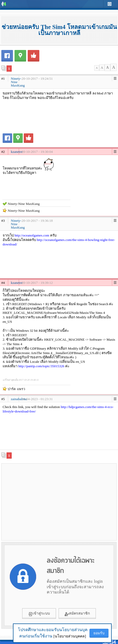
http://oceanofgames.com (32, 235)
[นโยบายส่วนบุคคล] (70, 636)
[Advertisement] (59, 502)
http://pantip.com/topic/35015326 (41, 366)
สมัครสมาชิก (77, 614)
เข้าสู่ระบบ (39, 614)
